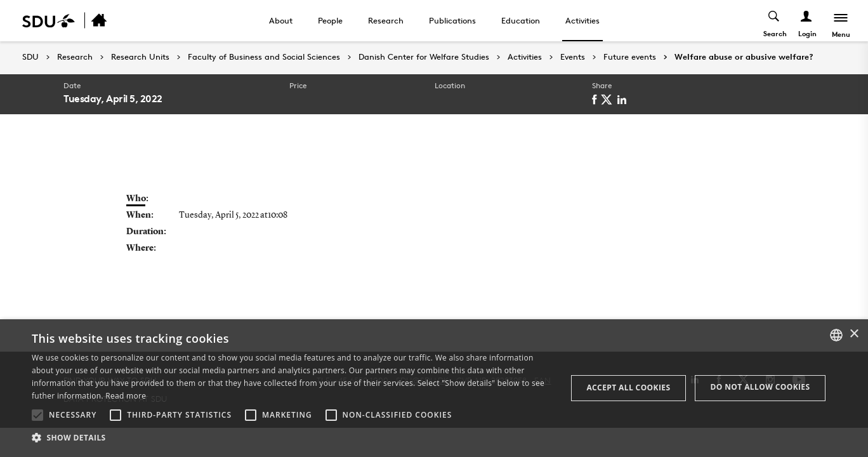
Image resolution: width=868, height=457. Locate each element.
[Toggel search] (774, 21)
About (281, 20)
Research (386, 20)
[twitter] (609, 100)
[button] (37, 415)
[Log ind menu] (807, 21)
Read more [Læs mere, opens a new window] (126, 396)
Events (573, 57)
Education (521, 20)
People (330, 20)
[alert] (434, 388)
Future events (630, 57)
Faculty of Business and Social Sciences (264, 57)
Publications (452, 20)
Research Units (140, 57)
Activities (582, 20)
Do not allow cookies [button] (760, 387)
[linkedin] (624, 100)
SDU (30, 57)
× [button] (854, 334)
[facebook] (596, 100)
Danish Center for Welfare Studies (424, 57)
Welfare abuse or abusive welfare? (744, 57)
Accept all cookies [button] (628, 387)
